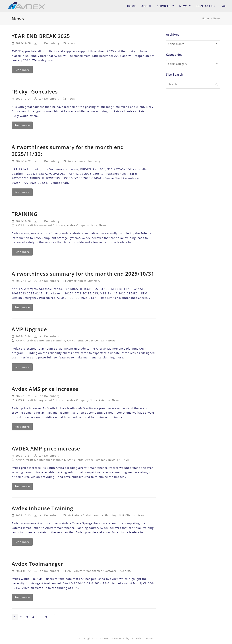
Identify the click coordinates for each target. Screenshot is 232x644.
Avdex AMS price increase (45, 389)
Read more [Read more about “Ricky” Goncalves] (22, 125)
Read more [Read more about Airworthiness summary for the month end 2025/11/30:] (22, 192)
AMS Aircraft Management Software (41, 225)
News (71, 43)
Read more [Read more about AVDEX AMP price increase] (22, 486)
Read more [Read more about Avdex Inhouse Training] (22, 542)
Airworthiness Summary (84, 161)
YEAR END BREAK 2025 (41, 36)
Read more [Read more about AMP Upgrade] (22, 367)
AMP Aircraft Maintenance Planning (41, 340)
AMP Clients (75, 340)
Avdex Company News (82, 225)
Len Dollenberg (49, 43)
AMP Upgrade (29, 329)
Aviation (105, 400)
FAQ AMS (125, 571)
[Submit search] (217, 84)
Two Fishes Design (141, 638)
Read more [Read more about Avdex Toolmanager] (22, 597)
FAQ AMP (123, 460)
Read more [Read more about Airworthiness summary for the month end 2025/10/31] (22, 307)
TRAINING (25, 214)
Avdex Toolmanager (37, 564)
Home (206, 18)
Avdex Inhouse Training (42, 508)
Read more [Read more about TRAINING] (22, 252)
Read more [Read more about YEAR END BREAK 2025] (22, 70)
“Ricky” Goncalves (35, 92)
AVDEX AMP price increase (46, 449)
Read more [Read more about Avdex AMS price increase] (22, 427)
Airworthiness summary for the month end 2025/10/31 (83, 274)
